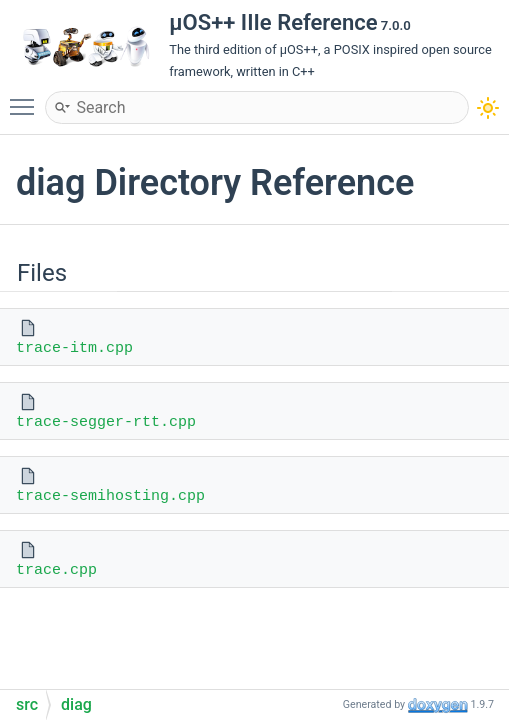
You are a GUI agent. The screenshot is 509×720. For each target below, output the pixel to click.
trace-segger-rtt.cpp (106, 422)
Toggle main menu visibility (27, 98)
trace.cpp (56, 570)
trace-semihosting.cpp (110, 496)
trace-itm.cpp (74, 348)
